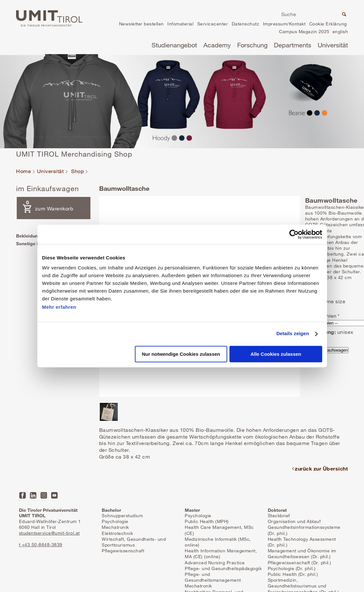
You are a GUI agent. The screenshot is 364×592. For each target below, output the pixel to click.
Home (23, 171)
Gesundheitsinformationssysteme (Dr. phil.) (304, 530)
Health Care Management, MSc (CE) (219, 530)
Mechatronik (115, 527)
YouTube (54, 495)
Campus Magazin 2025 (304, 31)
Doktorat (277, 510)
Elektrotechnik (117, 533)
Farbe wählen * (322, 316)
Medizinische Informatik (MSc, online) (218, 542)
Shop (77, 171)
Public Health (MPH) (207, 521)
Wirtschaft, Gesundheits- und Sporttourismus (134, 542)
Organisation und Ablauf (294, 521)
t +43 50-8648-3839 (41, 544)
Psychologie (115, 521)
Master (192, 510)
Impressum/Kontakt (284, 24)
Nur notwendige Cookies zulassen (181, 354)
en (340, 32)
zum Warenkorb (47, 205)
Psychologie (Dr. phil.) (292, 568)
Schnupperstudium (122, 515)
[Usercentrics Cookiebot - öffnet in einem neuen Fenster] (294, 234)
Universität (333, 45)
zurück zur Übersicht (321, 468)
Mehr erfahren (59, 307)
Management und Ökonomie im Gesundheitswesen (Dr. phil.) (302, 553)
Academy (217, 45)
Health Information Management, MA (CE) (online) (221, 553)
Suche (343, 15)
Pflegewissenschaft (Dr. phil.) (300, 563)
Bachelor (111, 510)
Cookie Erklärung (328, 24)
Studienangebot (174, 45)
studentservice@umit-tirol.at (49, 533)
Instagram (44, 495)
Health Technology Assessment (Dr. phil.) (302, 542)
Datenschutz (246, 24)
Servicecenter (213, 24)
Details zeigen (293, 334)
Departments (293, 45)
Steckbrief (279, 515)
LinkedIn (33, 495)
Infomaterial (180, 24)
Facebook (23, 495)
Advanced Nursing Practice (215, 563)
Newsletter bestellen (141, 24)
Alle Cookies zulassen (276, 354)
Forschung (252, 45)
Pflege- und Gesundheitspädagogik (223, 568)
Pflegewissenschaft (123, 551)
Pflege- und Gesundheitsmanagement (213, 577)
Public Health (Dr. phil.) (293, 574)
